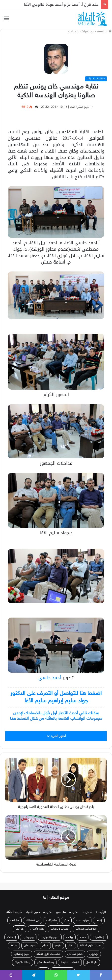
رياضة (69, 937)
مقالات (14, 920)
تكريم (58, 946)
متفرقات (52, 920)
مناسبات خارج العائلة (48, 954)
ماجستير (61, 912)
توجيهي (94, 954)
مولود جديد (82, 920)
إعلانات (12, 937)
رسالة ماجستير (45, 962)
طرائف (20, 929)
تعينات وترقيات (60, 929)
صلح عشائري (75, 954)
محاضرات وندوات (81, 32)
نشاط (14, 946)
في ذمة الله (33, 920)
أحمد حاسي (50, 678)
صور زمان (30, 946)
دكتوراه (74, 912)
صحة (83, 937)
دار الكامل (92, 962)
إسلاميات (99, 937)
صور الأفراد (33, 912)
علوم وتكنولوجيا (50, 937)
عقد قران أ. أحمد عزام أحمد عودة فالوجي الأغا (61, 4)
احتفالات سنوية (70, 962)
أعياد (71, 946)
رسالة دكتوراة (23, 962)
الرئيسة (104, 32)
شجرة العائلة (14, 912)
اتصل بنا (87, 912)
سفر (66, 920)
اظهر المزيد (56, 736)
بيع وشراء (28, 937)
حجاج (45, 946)
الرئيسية (101, 912)
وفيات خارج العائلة (91, 946)
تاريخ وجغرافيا (22, 954)
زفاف (99, 920)
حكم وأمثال (37, 929)
